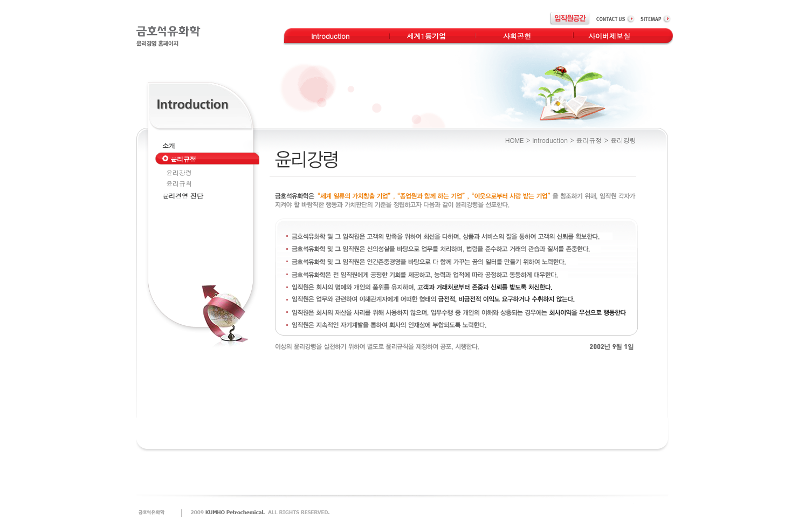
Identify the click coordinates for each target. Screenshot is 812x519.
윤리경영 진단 (183, 196)
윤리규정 (589, 140)
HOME (515, 140)
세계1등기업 (426, 36)
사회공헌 (517, 36)
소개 (169, 145)
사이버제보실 (609, 36)
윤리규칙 (179, 183)
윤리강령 (179, 172)
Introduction (330, 36)
